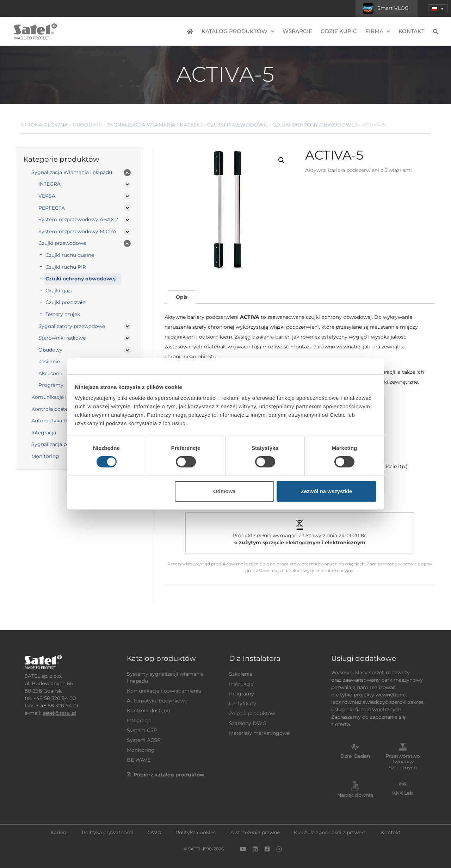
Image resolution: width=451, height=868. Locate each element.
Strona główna (44, 125)
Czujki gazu (60, 291)
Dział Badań (355, 756)
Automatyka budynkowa (157, 701)
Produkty (87, 125)
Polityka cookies (196, 832)
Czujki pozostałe (65, 302)
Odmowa (224, 491)
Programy (242, 694)
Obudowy (50, 350)
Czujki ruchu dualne (70, 255)
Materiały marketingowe (259, 733)
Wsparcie (297, 31)
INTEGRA (50, 184)
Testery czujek (63, 314)
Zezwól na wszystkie (326, 491)
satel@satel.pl (60, 713)
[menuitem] (438, 9)
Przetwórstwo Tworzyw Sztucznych (403, 762)
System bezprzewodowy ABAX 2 (78, 219)
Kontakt (412, 31)
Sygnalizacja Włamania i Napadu (155, 125)
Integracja (139, 720)
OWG (155, 832)
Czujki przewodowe (237, 125)
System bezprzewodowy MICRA (77, 231)
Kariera (59, 832)
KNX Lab (403, 793)
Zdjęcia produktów (252, 713)
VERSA (47, 196)
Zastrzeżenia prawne (255, 832)
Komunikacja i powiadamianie (164, 691)
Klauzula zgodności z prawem (330, 832)
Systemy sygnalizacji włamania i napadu (165, 677)
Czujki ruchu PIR (66, 267)
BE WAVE (139, 760)
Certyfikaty (243, 703)
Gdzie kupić (339, 31)
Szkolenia (241, 674)
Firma (378, 32)
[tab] (181, 297)
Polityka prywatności (108, 832)
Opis (182, 297)
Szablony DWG (248, 723)
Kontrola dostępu (148, 711)
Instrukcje (241, 684)
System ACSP (144, 740)
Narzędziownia (355, 795)
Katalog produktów (238, 32)
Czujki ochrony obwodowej (315, 125)
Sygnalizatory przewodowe (72, 326)
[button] (282, 160)
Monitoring (141, 750)
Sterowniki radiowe (62, 338)
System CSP (142, 730)
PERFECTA (52, 208)
